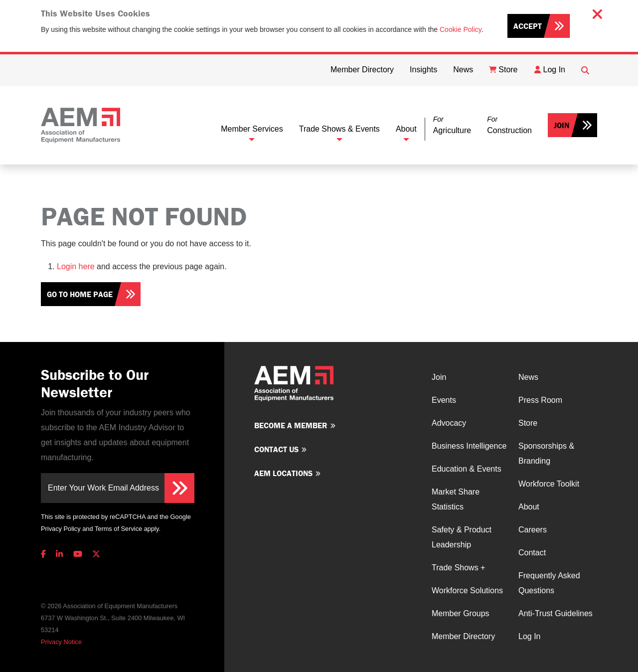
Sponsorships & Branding (546, 453)
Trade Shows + (458, 568)
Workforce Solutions (467, 590)
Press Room (540, 400)
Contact (532, 553)
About (406, 129)
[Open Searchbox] (585, 70)
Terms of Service (118, 529)
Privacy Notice (61, 642)
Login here (76, 266)
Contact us (276, 449)
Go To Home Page (80, 294)
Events (444, 400)
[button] (452, 125)
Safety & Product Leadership (462, 537)
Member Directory (463, 636)
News (528, 377)
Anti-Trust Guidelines (556, 613)
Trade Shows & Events (339, 129)
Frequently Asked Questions (549, 583)
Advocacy (449, 423)
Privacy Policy (61, 529)
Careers (533, 530)
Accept (528, 26)
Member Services (252, 129)
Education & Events (467, 469)
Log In (529, 636)
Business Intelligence (469, 446)
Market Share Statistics (456, 499)
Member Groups (461, 613)
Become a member (291, 425)
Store (528, 423)
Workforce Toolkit (549, 484)
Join (561, 125)
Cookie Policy (461, 29)
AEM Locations (283, 473)
